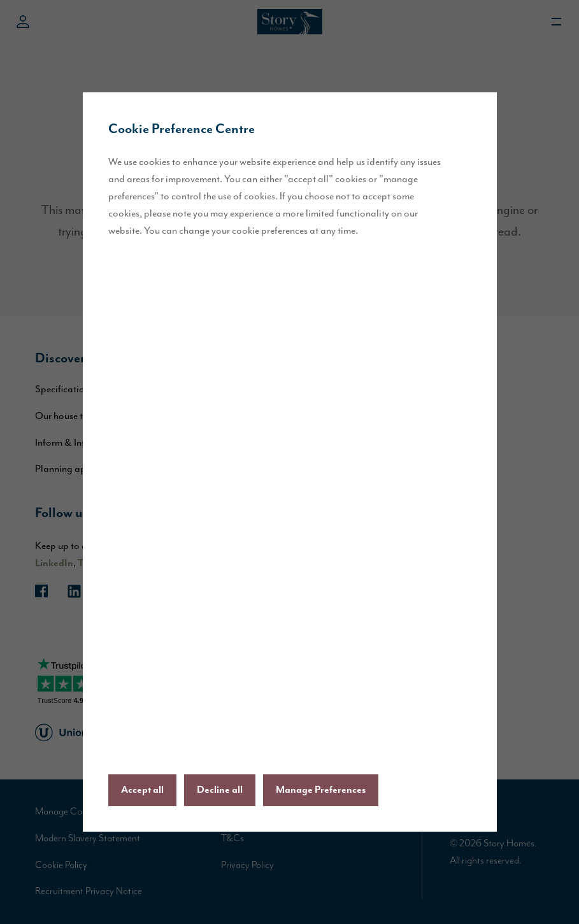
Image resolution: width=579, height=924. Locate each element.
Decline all (220, 790)
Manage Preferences (321, 790)
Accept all (142, 790)
